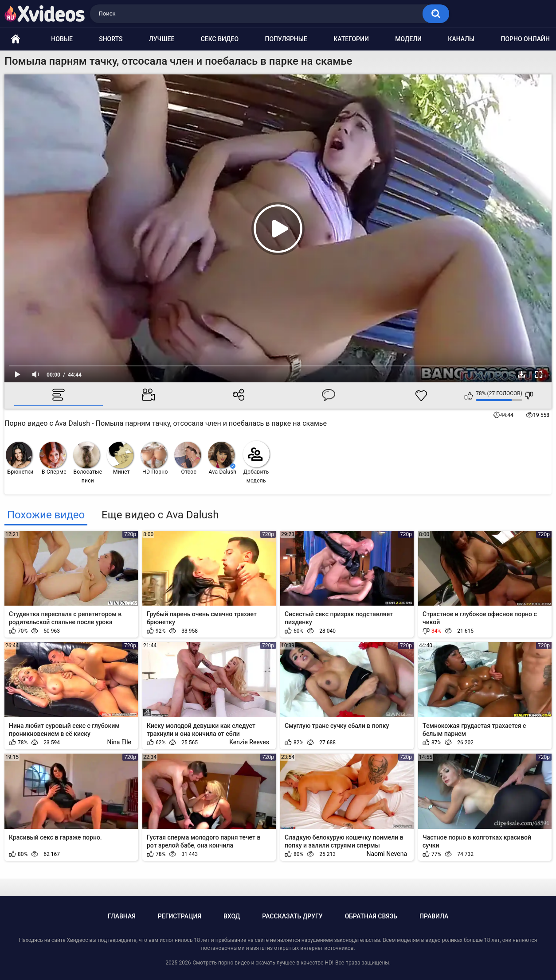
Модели (408, 39)
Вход (232, 916)
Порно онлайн (525, 39)
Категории (351, 39)
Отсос (188, 458)
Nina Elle (119, 742)
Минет (120, 458)
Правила (434, 916)
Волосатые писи (88, 463)
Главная (122, 916)
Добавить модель (256, 462)
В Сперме (53, 458)
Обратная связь (371, 916)
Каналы (461, 39)
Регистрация (180, 916)
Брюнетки (20, 458)
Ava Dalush (222, 458)
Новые (62, 39)
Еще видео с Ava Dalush (160, 515)
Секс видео (220, 39)
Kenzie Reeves (249, 742)
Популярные (286, 39)
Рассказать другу (292, 916)
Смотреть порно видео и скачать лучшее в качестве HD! (263, 963)
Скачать (521, 374)
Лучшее (162, 39)
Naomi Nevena (387, 854)
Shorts (111, 39)
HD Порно (154, 458)
